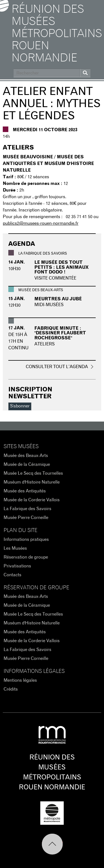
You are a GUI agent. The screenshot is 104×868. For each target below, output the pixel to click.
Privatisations (17, 566)
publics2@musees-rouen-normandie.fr (41, 223)
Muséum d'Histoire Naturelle (32, 482)
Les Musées (15, 548)
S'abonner (20, 406)
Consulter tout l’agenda (57, 367)
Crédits (11, 689)
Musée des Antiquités (25, 491)
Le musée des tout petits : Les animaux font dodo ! (62, 267)
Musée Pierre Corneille (26, 518)
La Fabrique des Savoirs (27, 509)
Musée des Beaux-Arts (26, 456)
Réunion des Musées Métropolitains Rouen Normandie (57, 34)
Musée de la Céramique (27, 464)
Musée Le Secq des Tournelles (33, 473)
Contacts (12, 575)
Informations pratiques (26, 539)
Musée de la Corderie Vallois (32, 500)
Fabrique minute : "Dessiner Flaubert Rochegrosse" (60, 333)
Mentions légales (20, 680)
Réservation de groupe (26, 557)
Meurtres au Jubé (58, 299)
